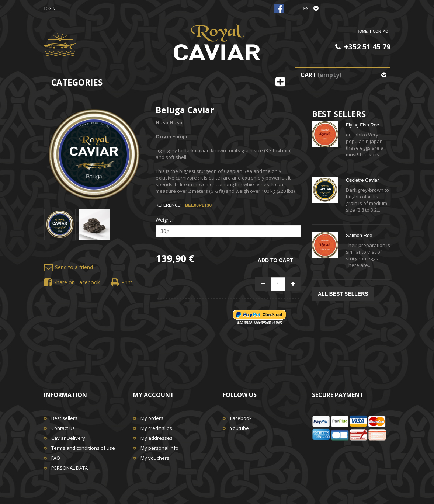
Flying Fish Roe (362, 125)
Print (122, 283)
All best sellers (343, 294)
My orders (152, 418)
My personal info (159, 448)
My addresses (157, 438)
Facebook (241, 418)
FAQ (56, 458)
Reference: (169, 205)
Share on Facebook (72, 283)
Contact (382, 32)
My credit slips (156, 428)
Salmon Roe (359, 235)
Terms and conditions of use (83, 448)
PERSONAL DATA (70, 468)
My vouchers (155, 458)
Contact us (63, 428)
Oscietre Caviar (362, 180)
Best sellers (64, 418)
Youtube (239, 428)
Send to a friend (68, 267)
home (362, 32)
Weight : (165, 220)
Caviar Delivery (68, 438)
